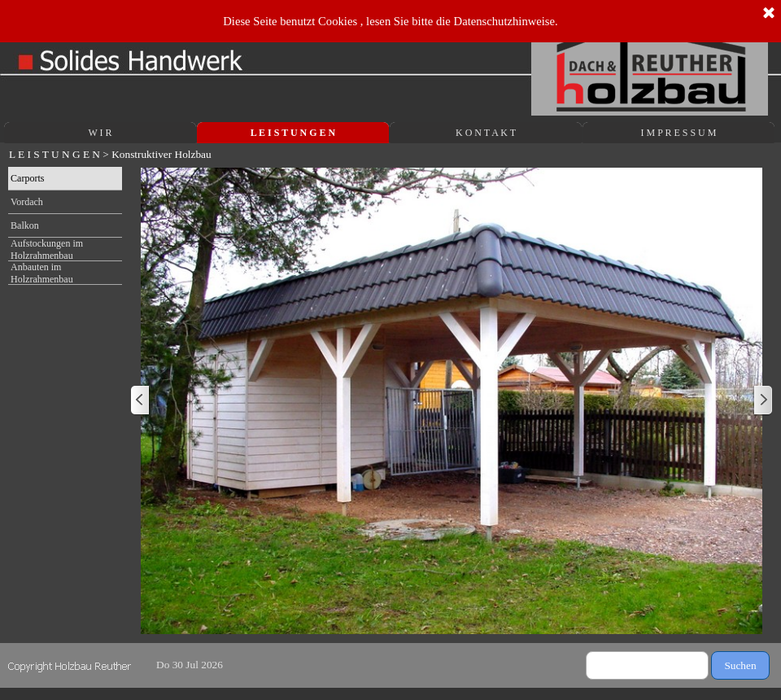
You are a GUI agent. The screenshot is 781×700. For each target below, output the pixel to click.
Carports (27, 178)
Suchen (740, 665)
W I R (100, 133)
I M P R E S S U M (679, 133)
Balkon (25, 225)
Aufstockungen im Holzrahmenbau (47, 249)
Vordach (27, 202)
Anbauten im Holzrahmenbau (42, 273)
